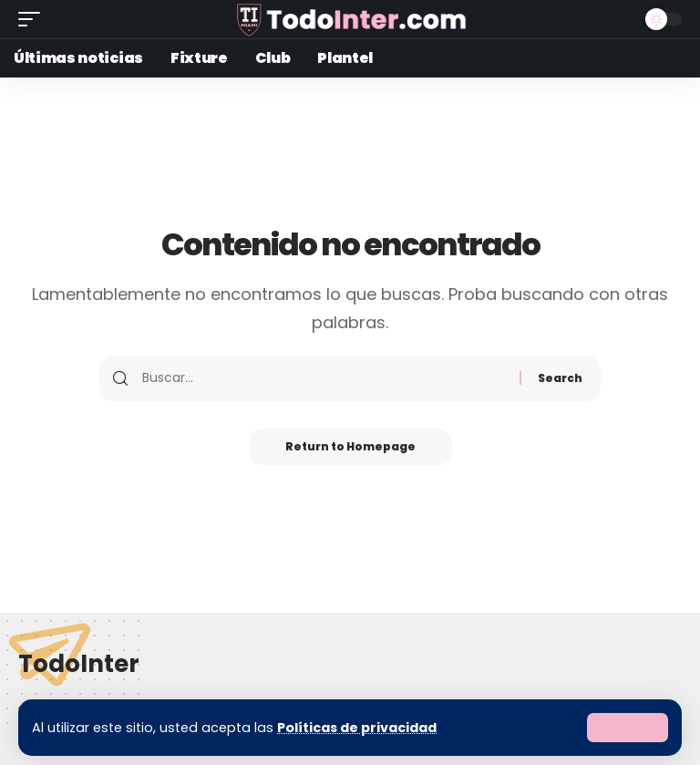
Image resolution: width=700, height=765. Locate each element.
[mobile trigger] (34, 19)
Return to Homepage (350, 446)
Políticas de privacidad (357, 728)
